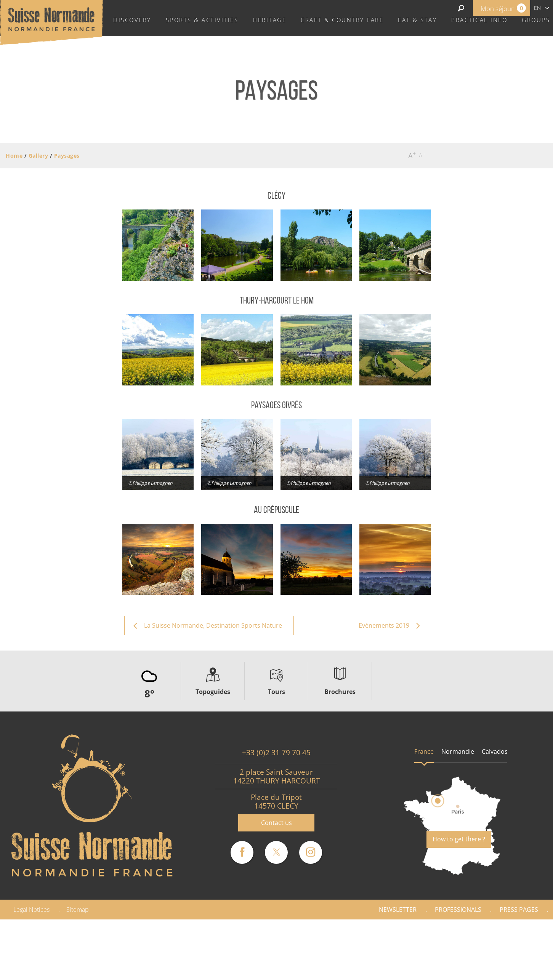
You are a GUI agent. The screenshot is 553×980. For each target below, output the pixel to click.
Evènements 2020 (401, 970)
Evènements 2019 (329, 970)
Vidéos (529, 970)
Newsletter (398, 910)
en (537, 8)
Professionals (458, 910)
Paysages (524, 950)
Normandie (458, 751)
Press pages (519, 910)
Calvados (495, 751)
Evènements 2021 (473, 970)
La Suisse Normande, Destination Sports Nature (410, 950)
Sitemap (78, 910)
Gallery (527, 930)
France (424, 751)
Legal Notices (31, 910)
